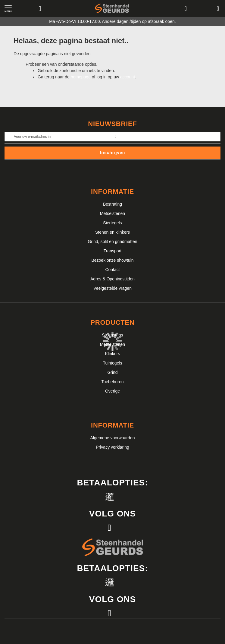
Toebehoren (113, 382)
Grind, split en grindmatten (112, 241)
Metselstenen (113, 213)
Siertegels (112, 223)
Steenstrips (112, 335)
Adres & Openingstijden (113, 279)
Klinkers (113, 354)
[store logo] (112, 9)
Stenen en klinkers (113, 232)
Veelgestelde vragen (113, 288)
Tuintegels (112, 363)
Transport (113, 251)
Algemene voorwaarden (113, 438)
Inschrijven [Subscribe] (113, 153)
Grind (112, 372)
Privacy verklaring (112, 447)
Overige (113, 391)
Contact (112, 270)
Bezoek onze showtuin (112, 260)
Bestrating (113, 204)
